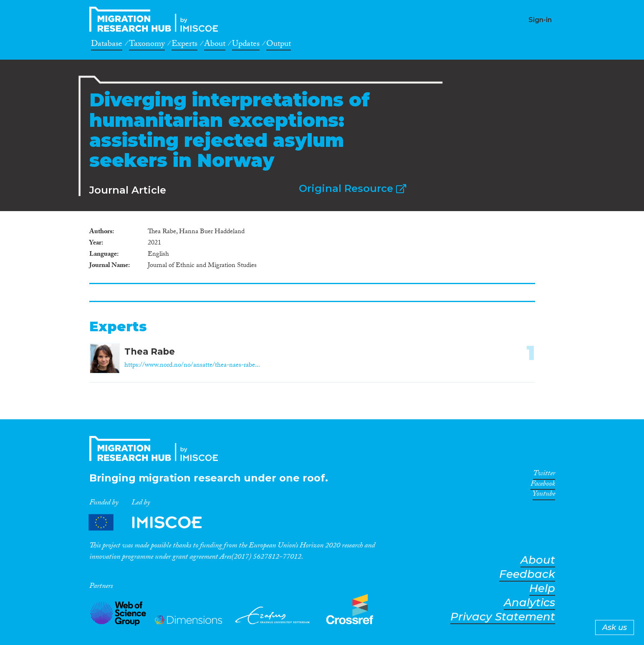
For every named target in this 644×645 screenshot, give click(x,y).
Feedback (527, 574)
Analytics (529, 603)
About (215, 45)
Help (542, 588)
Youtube (544, 495)
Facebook (543, 485)
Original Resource (352, 188)
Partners (152, 523)
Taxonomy (147, 45)
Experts (184, 45)
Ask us (615, 627)
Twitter (544, 475)
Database (107, 45)
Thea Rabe (150, 351)
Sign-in (540, 20)
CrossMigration (156, 19)
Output (279, 45)
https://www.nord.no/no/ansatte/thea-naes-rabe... (192, 366)
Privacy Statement (503, 617)
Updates (246, 45)
